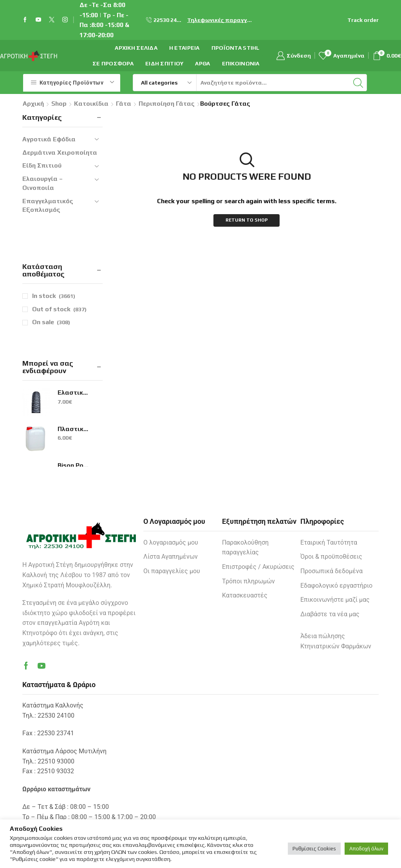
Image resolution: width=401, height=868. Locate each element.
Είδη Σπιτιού (164, 63)
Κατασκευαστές (245, 595)
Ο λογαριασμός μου (171, 542)
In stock (54, 296)
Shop (59, 104)
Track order (363, 20)
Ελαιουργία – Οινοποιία (42, 183)
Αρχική (33, 104)
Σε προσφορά (113, 63)
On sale (51, 322)
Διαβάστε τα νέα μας (330, 614)
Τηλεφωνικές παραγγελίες (221, 20)
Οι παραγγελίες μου (172, 571)
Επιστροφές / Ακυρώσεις (258, 567)
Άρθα (202, 63)
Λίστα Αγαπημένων (171, 557)
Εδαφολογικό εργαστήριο (336, 586)
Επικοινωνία (241, 63)
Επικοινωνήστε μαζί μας (335, 600)
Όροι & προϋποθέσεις (331, 557)
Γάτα (124, 104)
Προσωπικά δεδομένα (331, 571)
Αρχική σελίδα (136, 48)
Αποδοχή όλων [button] (366, 849)
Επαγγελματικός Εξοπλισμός (48, 206)
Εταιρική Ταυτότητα (329, 542)
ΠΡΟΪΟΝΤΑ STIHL (236, 48)
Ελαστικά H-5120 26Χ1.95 (73, 392)
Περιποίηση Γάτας (167, 104)
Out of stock (59, 309)
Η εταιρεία (184, 48)
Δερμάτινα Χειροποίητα (60, 152)
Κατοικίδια (91, 104)
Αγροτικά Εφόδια (49, 139)
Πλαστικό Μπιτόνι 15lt (73, 429)
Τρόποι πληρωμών (248, 581)
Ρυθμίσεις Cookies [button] (314, 849)
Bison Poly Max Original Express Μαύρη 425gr (73, 465)
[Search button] (358, 83)
